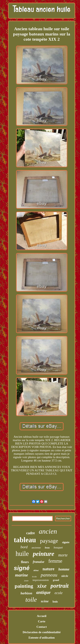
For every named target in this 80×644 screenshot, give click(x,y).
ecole (59, 593)
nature (48, 569)
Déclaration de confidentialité (42, 632)
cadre (31, 533)
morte (63, 555)
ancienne (36, 548)
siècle (65, 576)
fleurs (25, 562)
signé (22, 568)
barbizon (26, 593)
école (34, 576)
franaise (39, 562)
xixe (42, 586)
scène (45, 601)
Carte (42, 621)
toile (31, 600)
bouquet (58, 548)
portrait (60, 586)
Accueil (42, 616)
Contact (42, 627)
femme (55, 561)
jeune (26, 581)
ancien (48, 531)
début (36, 570)
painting (24, 586)
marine (22, 575)
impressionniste (41, 580)
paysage (49, 541)
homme (64, 569)
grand (56, 580)
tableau (25, 540)
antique (44, 592)
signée (66, 542)
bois (55, 602)
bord (24, 547)
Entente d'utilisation (42, 638)
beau (47, 548)
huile (22, 554)
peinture (44, 554)
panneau (49, 575)
